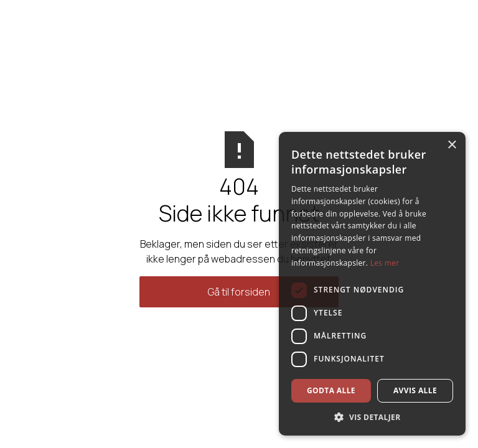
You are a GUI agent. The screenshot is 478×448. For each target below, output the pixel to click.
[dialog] (372, 284)
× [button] (452, 145)
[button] (372, 417)
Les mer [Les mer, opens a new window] (385, 263)
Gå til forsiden (239, 292)
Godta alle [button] (331, 390)
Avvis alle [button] (415, 390)
